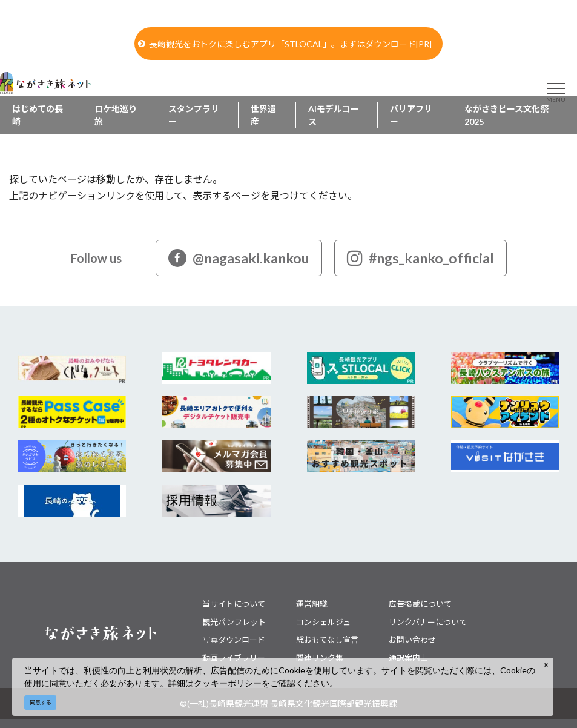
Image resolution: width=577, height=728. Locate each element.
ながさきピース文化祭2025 (506, 115)
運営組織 (312, 604)
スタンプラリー (194, 115)
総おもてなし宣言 (327, 640)
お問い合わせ (412, 640)
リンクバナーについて (428, 622)
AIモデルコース (334, 115)
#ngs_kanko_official (420, 258)
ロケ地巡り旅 (116, 115)
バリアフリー (411, 115)
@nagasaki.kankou (239, 258)
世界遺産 (263, 115)
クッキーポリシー (228, 683)
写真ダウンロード (234, 640)
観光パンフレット (234, 622)
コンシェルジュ (323, 622)
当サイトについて (234, 604)
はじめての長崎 (38, 115)
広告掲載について (420, 604)
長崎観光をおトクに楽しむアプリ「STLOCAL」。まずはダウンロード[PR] (285, 44)
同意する (41, 702)
